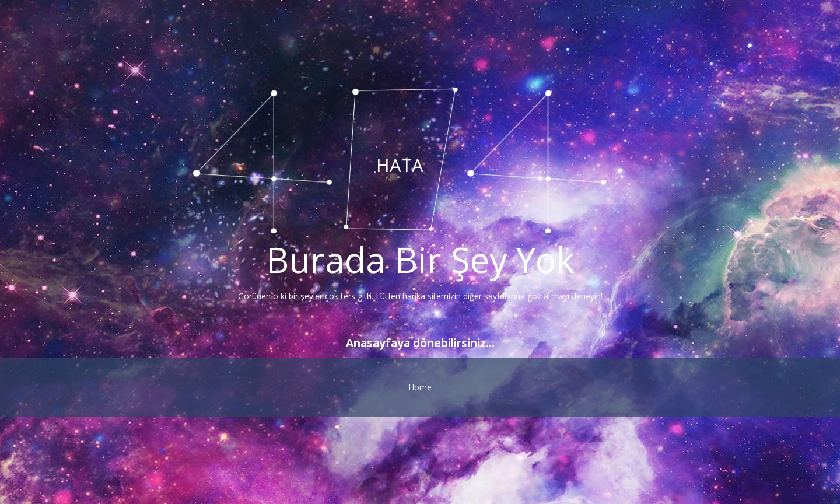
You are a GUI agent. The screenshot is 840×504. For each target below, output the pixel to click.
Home (420, 387)
